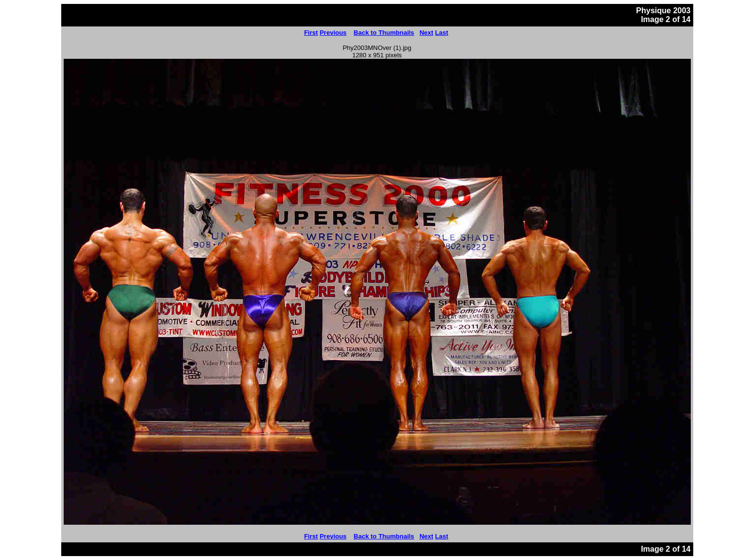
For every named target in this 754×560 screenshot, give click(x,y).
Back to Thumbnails (384, 33)
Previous (333, 33)
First (311, 33)
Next (426, 33)
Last (442, 33)
